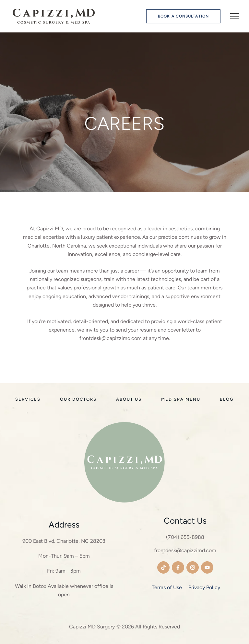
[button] (183, 16)
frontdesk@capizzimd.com (185, 550)
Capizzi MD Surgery (92, 627)
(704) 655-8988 (185, 537)
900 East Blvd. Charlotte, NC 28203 (64, 541)
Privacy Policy (204, 587)
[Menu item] (28, 399)
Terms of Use (167, 587)
